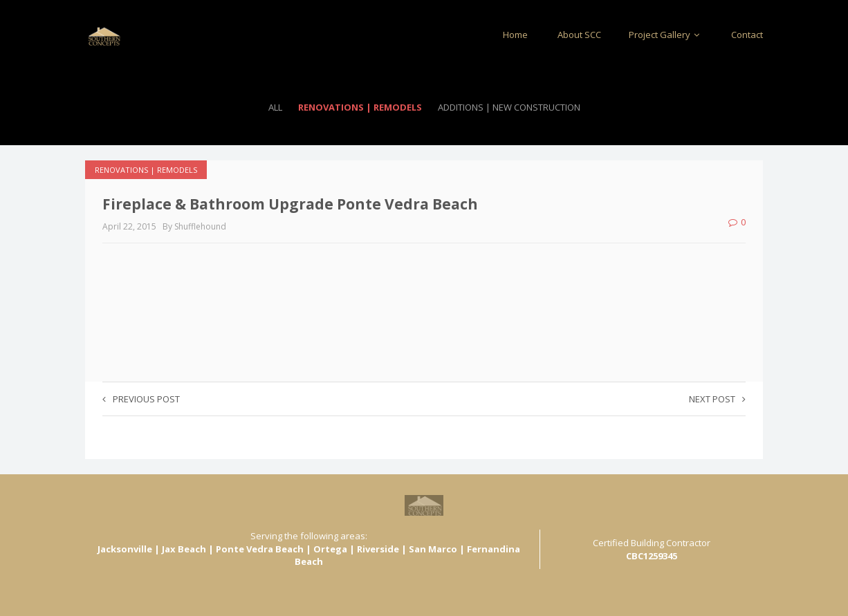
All (275, 107)
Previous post (141, 399)
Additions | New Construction (509, 107)
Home (515, 35)
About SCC (578, 35)
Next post (717, 399)
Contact (747, 35)
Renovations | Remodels (360, 107)
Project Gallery (666, 35)
